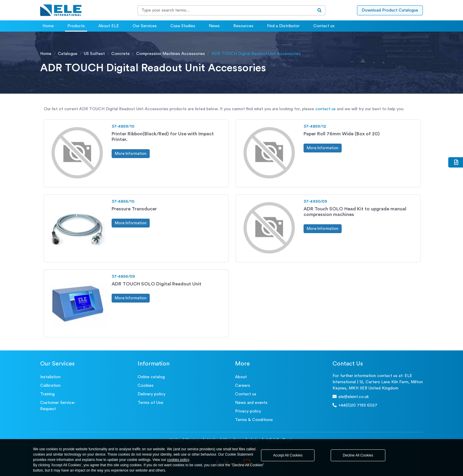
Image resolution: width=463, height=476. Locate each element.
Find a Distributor (283, 26)
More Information (131, 153)
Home (48, 26)
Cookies (146, 386)
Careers (243, 386)
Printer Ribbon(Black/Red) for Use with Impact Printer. (163, 137)
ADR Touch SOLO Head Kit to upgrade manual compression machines (355, 212)
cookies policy (178, 460)
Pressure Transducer (134, 209)
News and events (251, 403)
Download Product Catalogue (390, 10)
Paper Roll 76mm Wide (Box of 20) (342, 134)
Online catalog (151, 377)
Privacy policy (248, 411)
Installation (50, 377)
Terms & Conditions (254, 420)
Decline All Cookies (358, 455)
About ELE (109, 26)
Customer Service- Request (58, 406)
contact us (326, 109)
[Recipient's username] (226, 10)
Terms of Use (150, 403)
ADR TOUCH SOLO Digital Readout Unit (156, 284)
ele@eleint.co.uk (351, 397)
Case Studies (183, 26)
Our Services (145, 26)
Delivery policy (151, 394)
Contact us (324, 26)
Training (47, 394)
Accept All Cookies (288, 455)
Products (76, 26)
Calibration (50, 386)
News (214, 26)
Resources (243, 26)
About (241, 377)
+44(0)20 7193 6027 (355, 405)
